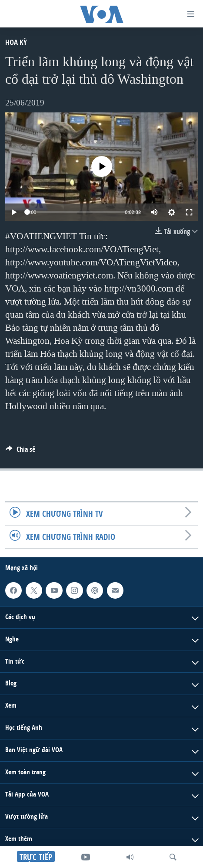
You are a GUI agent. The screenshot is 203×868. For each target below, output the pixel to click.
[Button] (20, 452)
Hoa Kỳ (16, 42)
